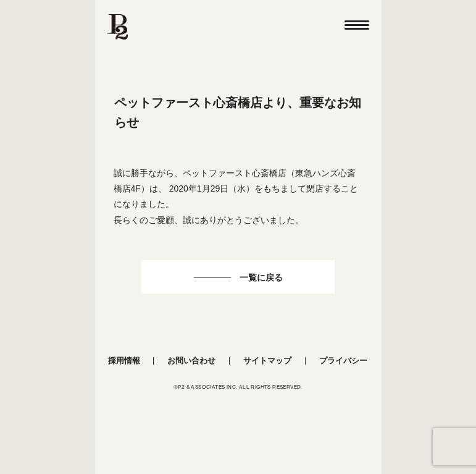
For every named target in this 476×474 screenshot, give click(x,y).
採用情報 (124, 361)
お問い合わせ (191, 361)
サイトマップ (267, 361)
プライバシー (343, 361)
